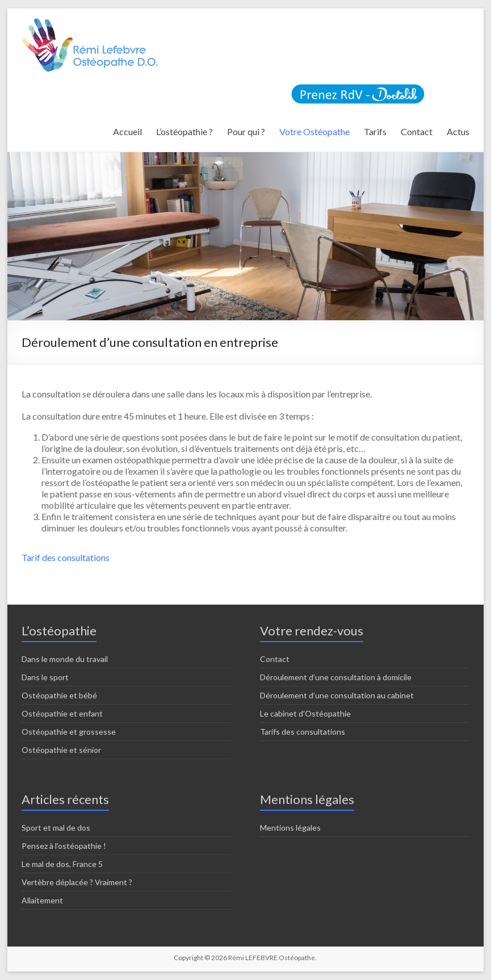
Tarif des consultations (66, 557)
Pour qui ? (246, 131)
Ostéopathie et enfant (62, 713)
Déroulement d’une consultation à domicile (336, 677)
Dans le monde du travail (65, 659)
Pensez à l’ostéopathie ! (64, 846)
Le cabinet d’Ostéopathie (305, 713)
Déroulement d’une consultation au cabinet (337, 695)
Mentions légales (290, 828)
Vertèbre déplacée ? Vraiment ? (77, 882)
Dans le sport (45, 677)
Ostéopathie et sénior (61, 750)
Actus (458, 131)
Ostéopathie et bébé (59, 695)
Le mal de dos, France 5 (62, 864)
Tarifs (375, 131)
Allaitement (42, 900)
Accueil (127, 131)
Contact (417, 131)
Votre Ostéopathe (314, 131)
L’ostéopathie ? (184, 131)
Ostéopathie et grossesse (69, 732)
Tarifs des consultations (303, 732)
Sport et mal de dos (56, 828)
